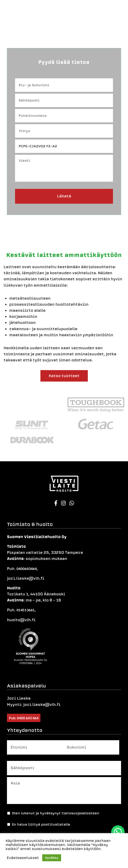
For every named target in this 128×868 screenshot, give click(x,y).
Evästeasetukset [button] (23, 858)
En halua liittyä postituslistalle (41, 824)
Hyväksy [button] (52, 858)
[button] (118, 832)
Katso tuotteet (64, 376)
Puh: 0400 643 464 (24, 718)
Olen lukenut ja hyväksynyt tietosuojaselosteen (56, 813)
